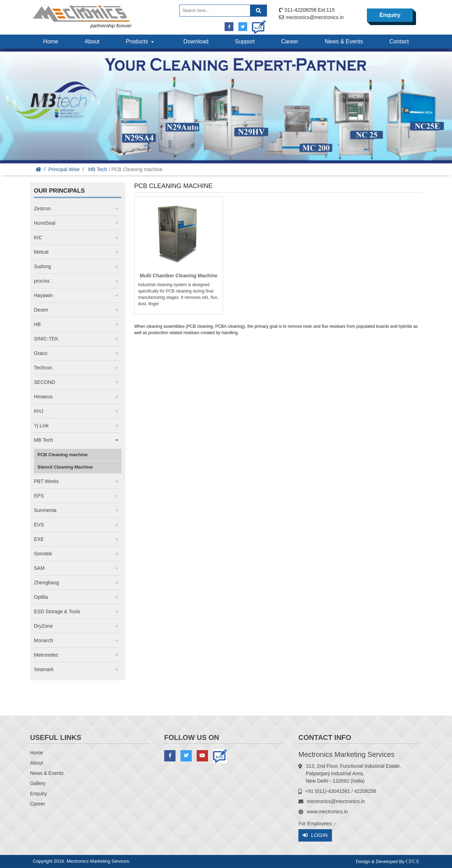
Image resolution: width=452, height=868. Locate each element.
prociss (42, 281)
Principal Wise (64, 169)
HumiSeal (45, 223)
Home (51, 41)
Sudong (42, 266)
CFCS (412, 861)
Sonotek (43, 554)
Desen (41, 310)
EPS (39, 496)
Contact (399, 41)
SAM (39, 568)
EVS (39, 525)
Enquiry (390, 15)
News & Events (344, 41)
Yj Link (41, 426)
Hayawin (43, 295)
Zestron (42, 209)
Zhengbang (46, 583)
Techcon (43, 368)
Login (315, 835)
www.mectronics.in (327, 812)
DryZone (43, 626)
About (92, 41)
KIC (38, 237)
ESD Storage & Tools (57, 611)
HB (37, 324)
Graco (41, 353)
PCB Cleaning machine (63, 455)
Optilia (41, 597)
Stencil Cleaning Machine (65, 467)
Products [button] (141, 41)
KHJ (38, 411)
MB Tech (97, 169)
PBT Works (46, 481)
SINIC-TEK (46, 339)
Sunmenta (45, 510)
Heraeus (43, 397)
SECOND (44, 382)
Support (245, 41)
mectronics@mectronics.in (315, 17)
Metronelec (46, 655)
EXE (39, 539)
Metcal (41, 252)
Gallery (38, 783)
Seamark (44, 669)
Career (290, 41)
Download (196, 41)
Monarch (43, 640)
